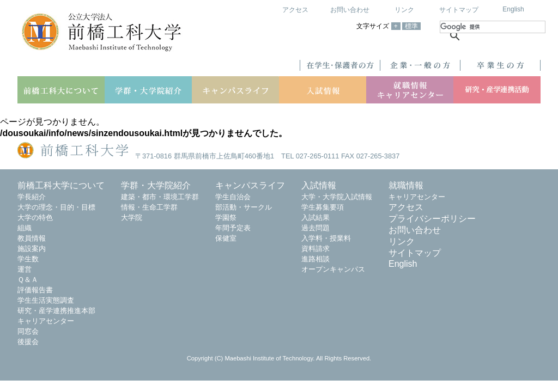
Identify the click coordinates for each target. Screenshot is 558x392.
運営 (25, 269)
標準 (411, 26)
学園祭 (226, 218)
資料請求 (316, 249)
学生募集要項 (323, 207)
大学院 (132, 218)
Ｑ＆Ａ (28, 280)
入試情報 (319, 185)
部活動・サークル (244, 207)
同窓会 (28, 331)
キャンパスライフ (250, 185)
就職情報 (406, 185)
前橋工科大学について (61, 185)
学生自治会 (233, 197)
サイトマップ (459, 10)
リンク (404, 10)
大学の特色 (35, 218)
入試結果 (316, 218)
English (513, 9)
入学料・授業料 (326, 238)
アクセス (295, 10)
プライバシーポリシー (432, 219)
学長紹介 (32, 197)
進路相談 (316, 259)
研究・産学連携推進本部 (56, 311)
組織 (25, 228)
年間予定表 (233, 228)
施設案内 (32, 249)
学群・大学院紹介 (156, 185)
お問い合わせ (350, 10)
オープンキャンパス (333, 269)
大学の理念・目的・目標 (56, 207)
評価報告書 (35, 290)
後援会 (28, 342)
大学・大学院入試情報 (337, 197)
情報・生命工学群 (149, 207)
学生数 (28, 259)
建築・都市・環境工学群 (160, 197)
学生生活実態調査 (46, 300)
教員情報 (32, 238)
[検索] (493, 27)
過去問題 (316, 228)
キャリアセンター (46, 321)
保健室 (226, 238)
